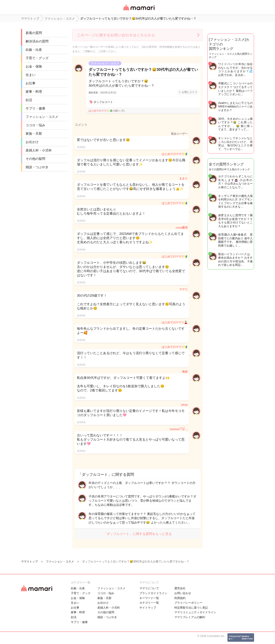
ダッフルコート (103, 102)
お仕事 (31, 83)
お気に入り (189, 92)
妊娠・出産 (34, 50)
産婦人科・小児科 (39, 150)
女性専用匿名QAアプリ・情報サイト (139, 11)
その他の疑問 (35, 159)
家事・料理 (34, 92)
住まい (31, 75)
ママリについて (149, 588)
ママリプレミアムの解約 (190, 617)
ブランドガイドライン (153, 593)
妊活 (29, 100)
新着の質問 (34, 33)
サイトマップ (148, 608)
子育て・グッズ (37, 58)
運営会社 (180, 588)
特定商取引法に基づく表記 (191, 608)
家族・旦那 (34, 134)
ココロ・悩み (35, 125)
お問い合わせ (183, 593)
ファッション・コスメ (42, 117)
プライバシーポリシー (188, 603)
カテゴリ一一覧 (149, 603)
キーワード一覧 (149, 598)
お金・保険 (34, 66)
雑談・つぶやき (37, 167)
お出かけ (32, 142)
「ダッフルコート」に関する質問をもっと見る (137, 534)
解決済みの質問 (37, 41)
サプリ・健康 (35, 108)
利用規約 (180, 598)
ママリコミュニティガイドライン (195, 612)
